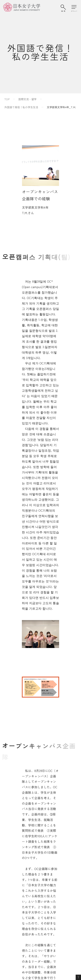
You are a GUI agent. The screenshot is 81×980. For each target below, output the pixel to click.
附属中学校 (13, 889)
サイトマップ (15, 912)
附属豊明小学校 (16, 881)
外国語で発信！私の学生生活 (21, 107)
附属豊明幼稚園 (16, 874)
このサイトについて (19, 919)
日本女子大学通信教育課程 (52, 881)
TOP (7, 99)
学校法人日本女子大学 (50, 874)
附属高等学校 (15, 896)
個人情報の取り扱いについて (53, 912)
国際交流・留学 (27, 99)
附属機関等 (43, 889)
